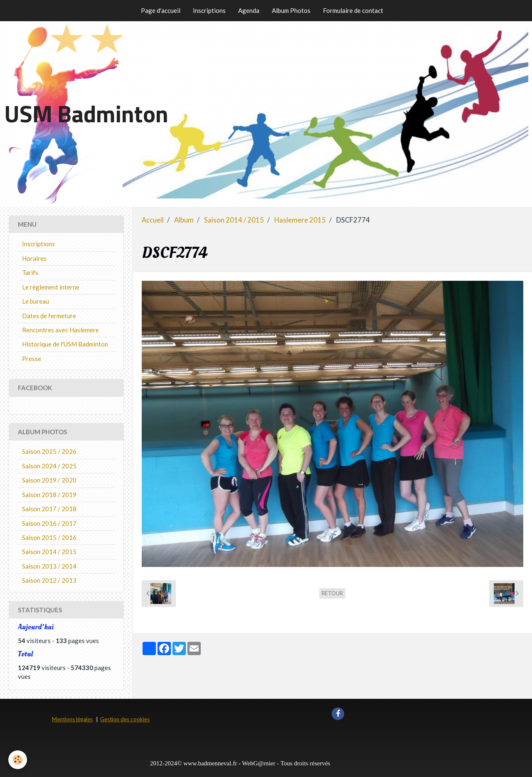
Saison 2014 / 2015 (234, 220)
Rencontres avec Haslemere (60, 330)
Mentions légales (72, 719)
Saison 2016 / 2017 (49, 523)
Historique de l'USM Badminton (65, 344)
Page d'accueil (161, 10)
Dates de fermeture (49, 316)
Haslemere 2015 (300, 220)
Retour (332, 593)
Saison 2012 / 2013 (49, 580)
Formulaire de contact (353, 10)
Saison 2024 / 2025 (49, 466)
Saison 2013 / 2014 (49, 566)
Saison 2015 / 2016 (49, 537)
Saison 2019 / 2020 (49, 480)
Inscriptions (209, 10)
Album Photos (291, 10)
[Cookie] (18, 760)
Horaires (34, 258)
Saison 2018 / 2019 (49, 495)
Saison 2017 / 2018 (49, 509)
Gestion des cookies (125, 719)
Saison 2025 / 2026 (49, 451)
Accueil (153, 220)
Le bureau (36, 301)
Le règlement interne (51, 287)
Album (184, 220)
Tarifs (30, 272)
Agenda (249, 10)
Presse (32, 359)
